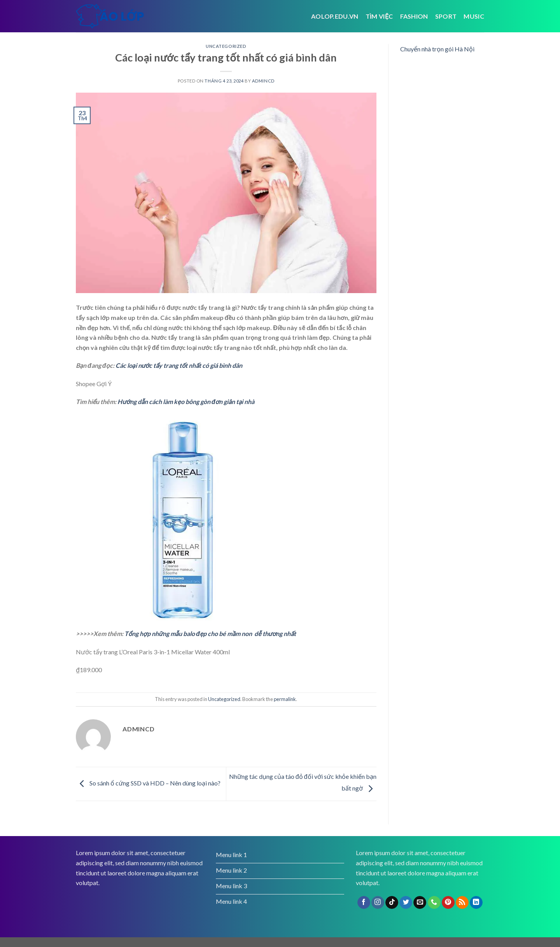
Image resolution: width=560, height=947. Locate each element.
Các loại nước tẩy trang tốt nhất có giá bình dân (179, 365)
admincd (263, 81)
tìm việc (379, 16)
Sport (446, 16)
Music (474, 16)
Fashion (414, 16)
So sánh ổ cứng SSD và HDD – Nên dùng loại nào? (148, 783)
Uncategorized (226, 46)
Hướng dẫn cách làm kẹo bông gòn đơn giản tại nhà (186, 401)
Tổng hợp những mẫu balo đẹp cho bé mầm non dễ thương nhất (210, 633)
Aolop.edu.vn (335, 16)
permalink (285, 699)
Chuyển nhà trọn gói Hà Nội (437, 49)
